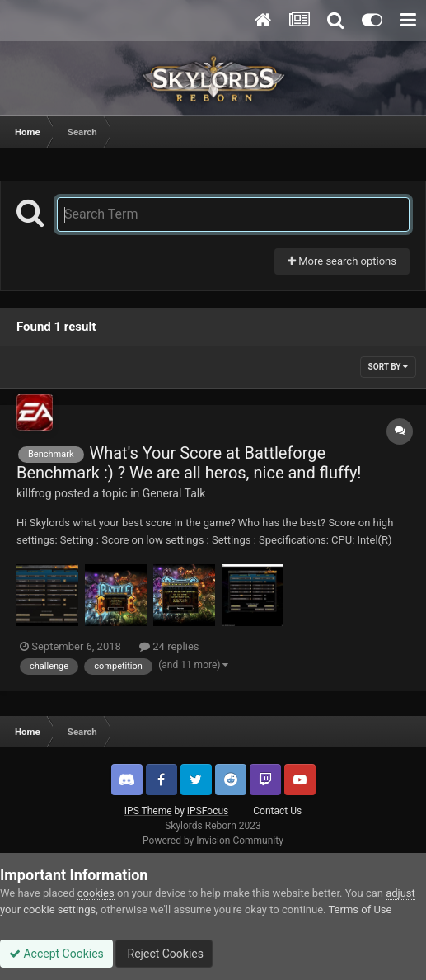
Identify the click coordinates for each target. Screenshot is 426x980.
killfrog (34, 493)
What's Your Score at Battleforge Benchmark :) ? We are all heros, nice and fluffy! (189, 463)
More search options (342, 261)
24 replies (169, 646)
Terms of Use (360, 909)
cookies (96, 893)
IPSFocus (208, 811)
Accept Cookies (56, 954)
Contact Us (277, 811)
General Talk (174, 493)
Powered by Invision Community (213, 841)
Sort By (388, 367)
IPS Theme (148, 811)
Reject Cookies (164, 954)
